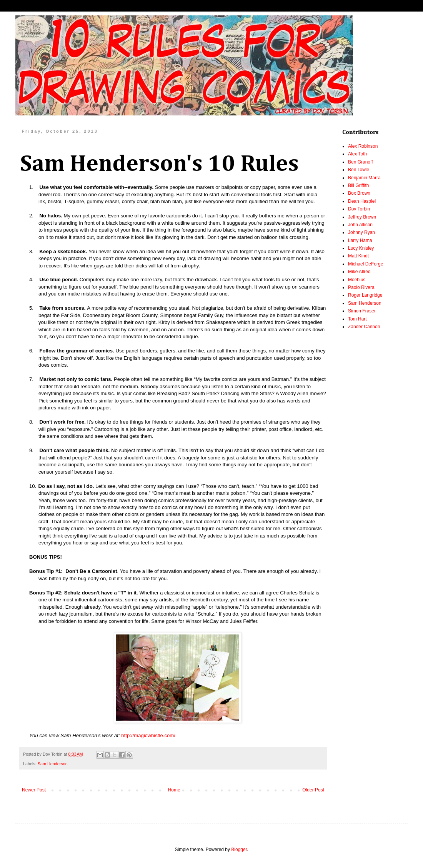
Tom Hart (357, 319)
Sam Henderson (53, 764)
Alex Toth (357, 154)
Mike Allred (359, 272)
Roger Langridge (365, 295)
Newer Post (34, 790)
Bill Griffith (358, 185)
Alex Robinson (363, 146)
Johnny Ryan (361, 232)
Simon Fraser (362, 311)
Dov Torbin (359, 209)
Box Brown (359, 193)
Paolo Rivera (361, 287)
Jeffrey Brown (362, 217)
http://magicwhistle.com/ (148, 735)
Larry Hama (360, 240)
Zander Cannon (364, 327)
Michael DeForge (366, 264)
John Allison (360, 225)
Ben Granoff (361, 162)
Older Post (313, 790)
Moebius (357, 280)
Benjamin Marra (364, 178)
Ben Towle (359, 170)
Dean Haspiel (362, 201)
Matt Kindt (358, 256)
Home (174, 790)
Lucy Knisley (361, 248)
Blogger (239, 850)
